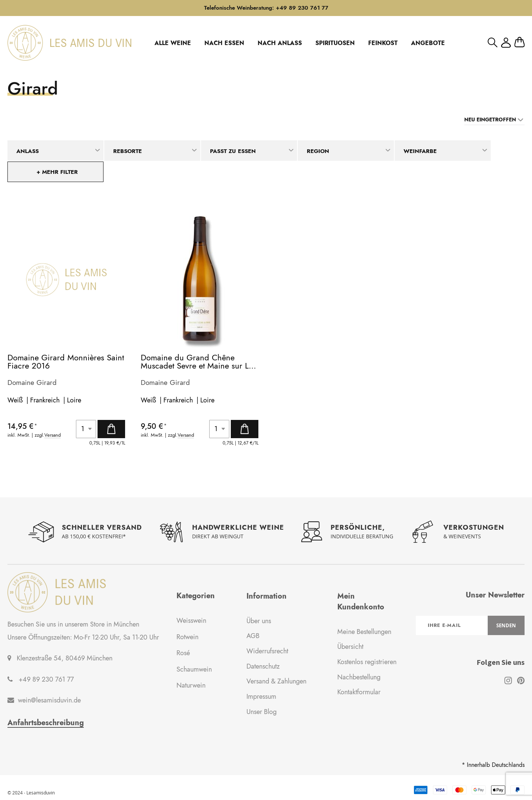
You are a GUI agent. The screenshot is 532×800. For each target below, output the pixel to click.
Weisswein (191, 621)
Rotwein (187, 637)
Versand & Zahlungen (276, 682)
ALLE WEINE (173, 43)
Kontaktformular (359, 692)
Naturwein (191, 685)
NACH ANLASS (280, 43)
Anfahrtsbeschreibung (46, 723)
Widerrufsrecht (267, 651)
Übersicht (350, 647)
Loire (74, 400)
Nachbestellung (359, 677)
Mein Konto (506, 43)
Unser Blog (262, 712)
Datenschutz (263, 666)
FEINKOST (383, 43)
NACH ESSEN (224, 43)
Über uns (259, 621)
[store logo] (69, 43)
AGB (253, 636)
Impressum (261, 697)
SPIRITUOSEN (335, 43)
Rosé (183, 653)
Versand (52, 435)
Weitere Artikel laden (266, 481)
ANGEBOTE (428, 43)
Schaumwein (194, 669)
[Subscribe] (506, 625)
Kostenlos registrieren (367, 662)
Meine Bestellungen (364, 632)
